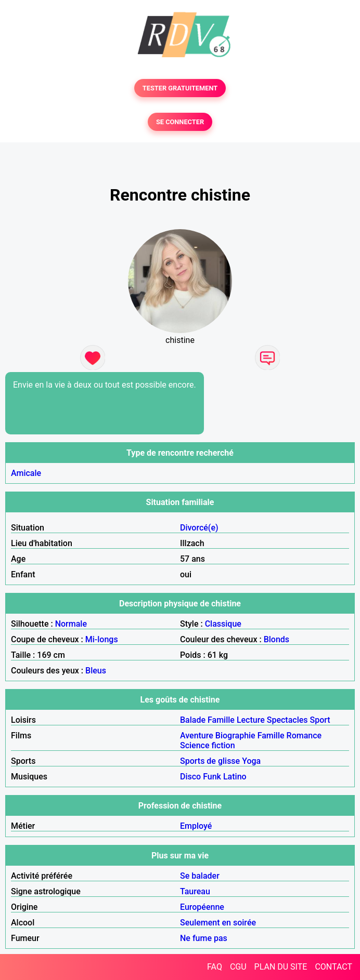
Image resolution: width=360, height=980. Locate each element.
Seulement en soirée (218, 923)
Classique (223, 624)
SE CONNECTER (180, 122)
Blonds (277, 639)
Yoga (251, 761)
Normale (71, 624)
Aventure (197, 736)
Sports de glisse (210, 761)
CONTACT (333, 967)
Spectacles (287, 720)
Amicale (26, 473)
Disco (190, 777)
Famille (221, 720)
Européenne (202, 907)
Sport (320, 720)
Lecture (251, 720)
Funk (212, 777)
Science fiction (208, 745)
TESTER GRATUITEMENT (180, 88)
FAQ (215, 967)
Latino (235, 777)
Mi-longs (102, 639)
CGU (238, 967)
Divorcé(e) (199, 528)
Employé (196, 826)
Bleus (96, 671)
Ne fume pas (204, 938)
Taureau (195, 891)
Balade (193, 720)
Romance (304, 736)
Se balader (200, 876)
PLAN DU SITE (281, 967)
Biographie (235, 736)
